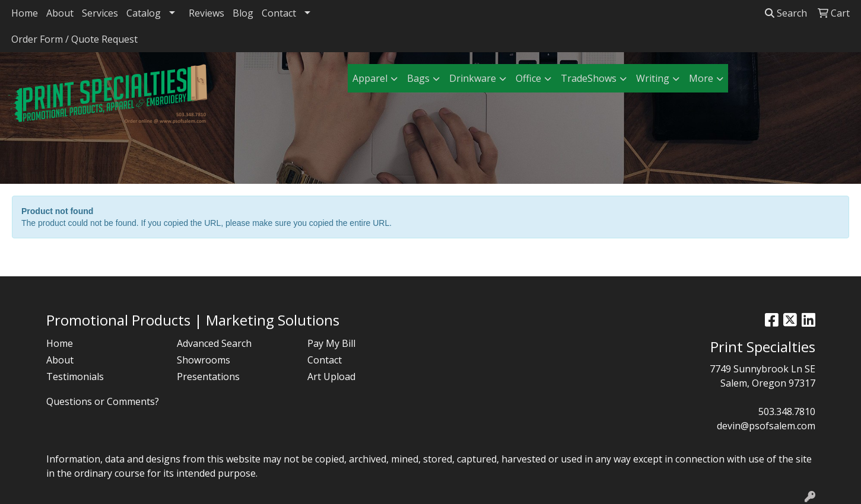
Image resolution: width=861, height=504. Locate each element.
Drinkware (473, 78)
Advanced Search (214, 343)
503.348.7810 (787, 412)
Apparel (370, 78)
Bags (418, 78)
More (701, 78)
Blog (243, 13)
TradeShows (589, 78)
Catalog (144, 13)
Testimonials (75, 377)
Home (25, 13)
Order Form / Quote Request (74, 39)
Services (100, 13)
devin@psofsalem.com (766, 426)
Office (528, 78)
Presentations (208, 377)
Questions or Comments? (103, 401)
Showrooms (204, 360)
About (60, 13)
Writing (653, 78)
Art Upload (331, 377)
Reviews (206, 13)
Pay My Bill (331, 343)
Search (786, 13)
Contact (279, 13)
